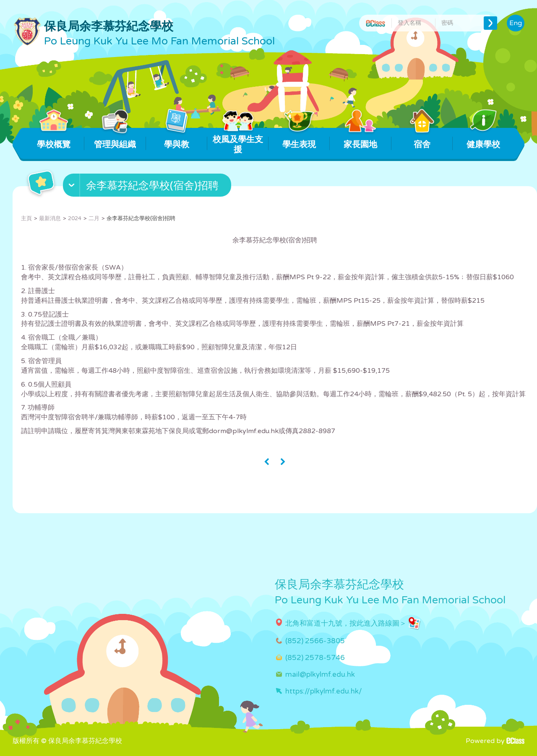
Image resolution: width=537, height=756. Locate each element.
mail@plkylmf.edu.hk (320, 674)
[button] (148, 187)
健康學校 (483, 139)
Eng (516, 23)
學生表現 (299, 139)
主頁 (26, 218)
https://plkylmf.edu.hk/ (324, 691)
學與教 (176, 139)
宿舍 (422, 139)
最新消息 (50, 218)
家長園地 (361, 139)
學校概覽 (54, 139)
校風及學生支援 (238, 141)
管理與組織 (115, 139)
